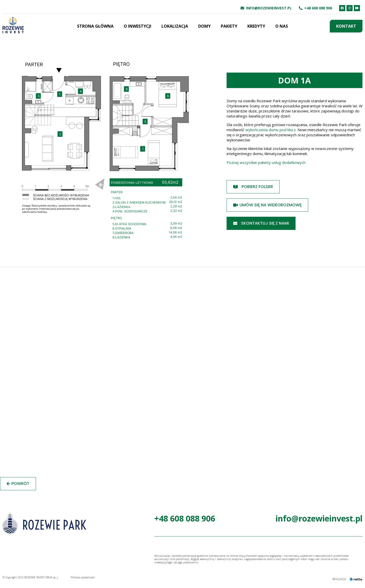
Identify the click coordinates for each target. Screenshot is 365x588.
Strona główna (95, 26)
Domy (204, 26)
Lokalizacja (175, 26)
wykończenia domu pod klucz (271, 130)
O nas (282, 26)
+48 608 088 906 (318, 8)
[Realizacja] (356, 579)
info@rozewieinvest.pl (269, 8)
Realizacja (339, 579)
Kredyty (256, 26)
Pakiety (229, 26)
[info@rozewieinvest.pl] (242, 8)
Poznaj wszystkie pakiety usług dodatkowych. (267, 162)
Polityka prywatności (83, 577)
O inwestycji (138, 26)
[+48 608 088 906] (301, 8)
